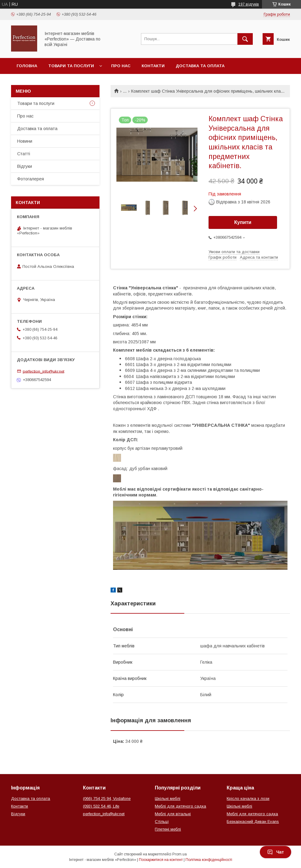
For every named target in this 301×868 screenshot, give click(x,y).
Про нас (121, 66)
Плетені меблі (168, 829)
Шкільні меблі (168, 799)
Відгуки (25, 166)
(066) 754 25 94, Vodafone (107, 799)
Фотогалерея (31, 179)
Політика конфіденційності (209, 860)
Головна (27, 66)
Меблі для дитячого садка (180, 806)
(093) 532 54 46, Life (101, 806)
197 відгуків (249, 4)
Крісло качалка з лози (248, 799)
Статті (24, 154)
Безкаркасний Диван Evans (253, 822)
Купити (243, 222)
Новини (25, 141)
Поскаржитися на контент (161, 860)
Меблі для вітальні (173, 814)
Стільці (162, 822)
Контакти (153, 66)
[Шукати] (245, 39)
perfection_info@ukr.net (43, 371)
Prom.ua (180, 854)
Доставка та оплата (200, 66)
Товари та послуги (71, 66)
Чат (276, 852)
